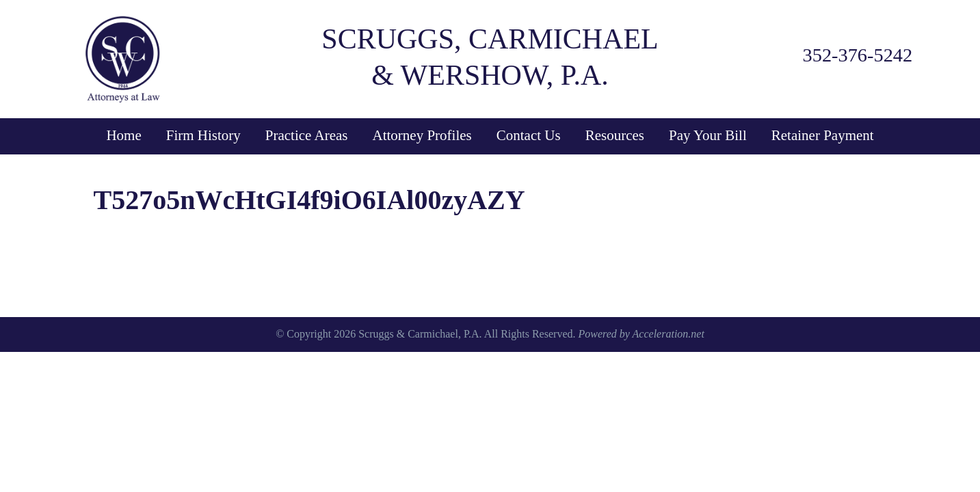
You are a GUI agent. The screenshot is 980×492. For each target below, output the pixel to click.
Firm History (203, 135)
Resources (615, 135)
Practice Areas (307, 135)
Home (123, 135)
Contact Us (529, 135)
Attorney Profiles (422, 135)
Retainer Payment (823, 135)
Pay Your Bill (708, 135)
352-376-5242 (858, 55)
